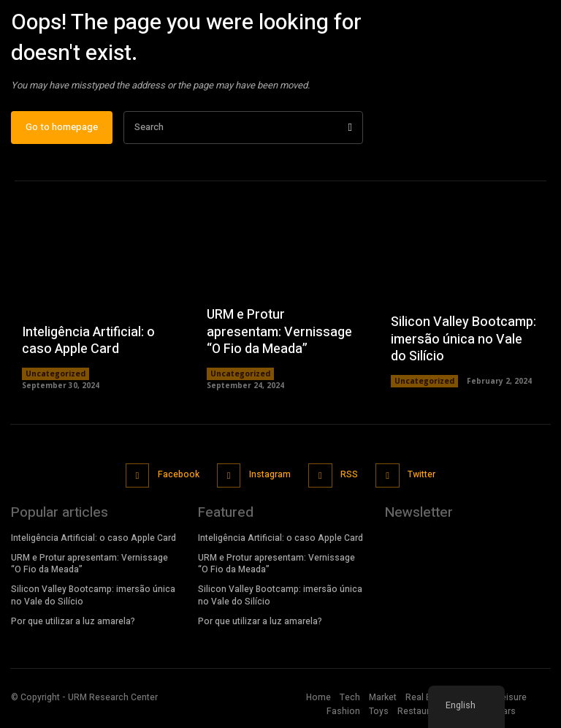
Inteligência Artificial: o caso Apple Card (88, 346)
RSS (348, 479)
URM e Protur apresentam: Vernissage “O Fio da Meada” (279, 338)
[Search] (350, 133)
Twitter (419, 479)
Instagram (269, 479)
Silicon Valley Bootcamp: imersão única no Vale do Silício (463, 345)
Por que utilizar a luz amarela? (73, 623)
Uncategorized (56, 380)
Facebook (179, 479)
